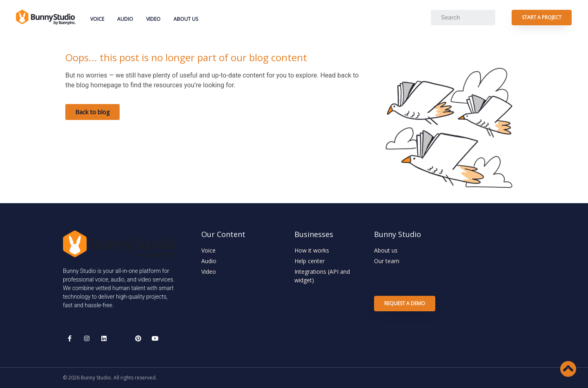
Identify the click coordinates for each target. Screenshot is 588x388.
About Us (186, 19)
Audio (125, 19)
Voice (97, 19)
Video (153, 19)
